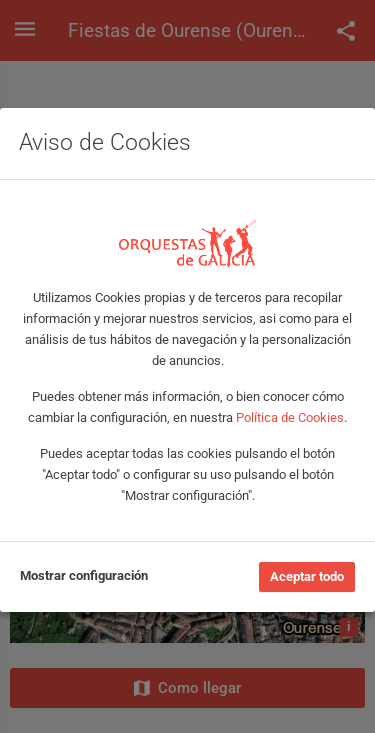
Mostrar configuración (84, 575)
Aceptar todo (307, 576)
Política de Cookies (290, 417)
